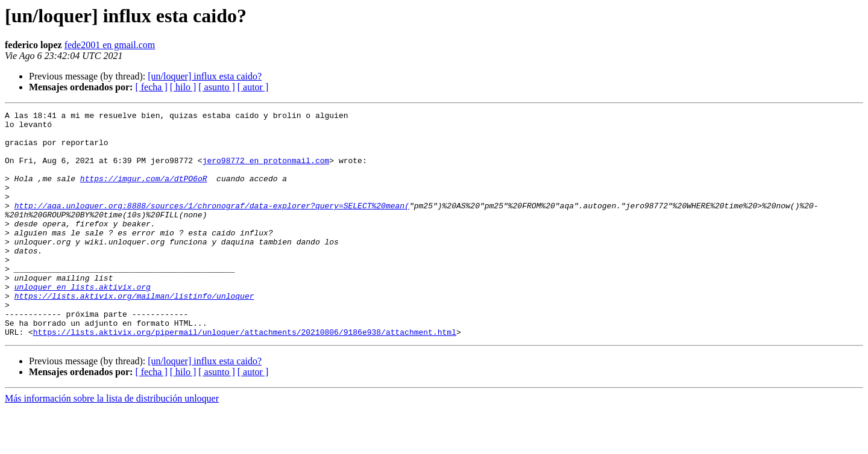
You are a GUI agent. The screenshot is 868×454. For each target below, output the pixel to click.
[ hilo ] (183, 87)
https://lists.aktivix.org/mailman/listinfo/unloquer (134, 334)
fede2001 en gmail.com (110, 45)
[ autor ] (253, 87)
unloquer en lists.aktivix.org (83, 323)
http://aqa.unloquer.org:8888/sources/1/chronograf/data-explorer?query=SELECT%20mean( (212, 225)
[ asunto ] (216, 87)
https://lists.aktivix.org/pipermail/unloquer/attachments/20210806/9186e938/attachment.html (245, 377)
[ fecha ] (151, 87)
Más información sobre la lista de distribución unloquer (112, 443)
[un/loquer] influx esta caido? (205, 76)
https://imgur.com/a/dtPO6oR (144, 193)
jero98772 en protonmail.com (266, 171)
